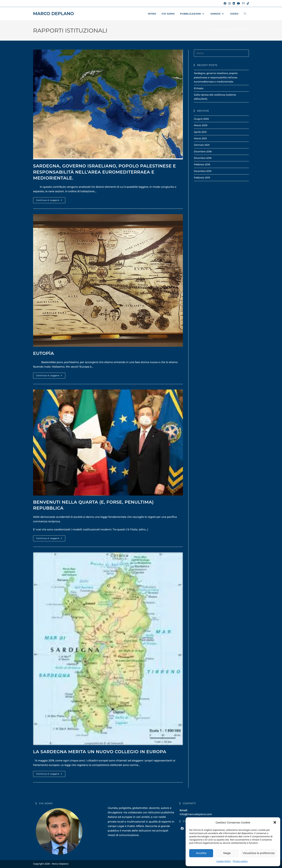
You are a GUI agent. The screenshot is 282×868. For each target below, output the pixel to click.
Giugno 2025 (201, 119)
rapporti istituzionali (237, 29)
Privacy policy (240, 861)
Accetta (201, 853)
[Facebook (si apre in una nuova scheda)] (225, 3)
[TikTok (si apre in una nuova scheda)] (247, 3)
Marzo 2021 (200, 138)
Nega (227, 853)
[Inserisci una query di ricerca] (221, 53)
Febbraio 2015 (202, 178)
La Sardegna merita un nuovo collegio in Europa (100, 752)
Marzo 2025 (201, 125)
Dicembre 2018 (203, 151)
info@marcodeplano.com (196, 814)
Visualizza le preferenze (259, 853)
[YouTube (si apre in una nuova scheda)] (238, 3)
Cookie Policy (224, 861)
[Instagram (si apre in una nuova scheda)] (229, 3)
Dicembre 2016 (203, 158)
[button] (275, 822)
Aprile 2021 (200, 132)
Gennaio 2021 (202, 145)
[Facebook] (182, 829)
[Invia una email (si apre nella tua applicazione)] (243, 3)
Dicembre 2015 (203, 171)
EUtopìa (44, 353)
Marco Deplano (54, 14)
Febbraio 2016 (202, 164)
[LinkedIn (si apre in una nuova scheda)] (234, 3)
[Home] (208, 29)
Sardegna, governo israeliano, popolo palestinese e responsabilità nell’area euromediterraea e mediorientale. (104, 172)
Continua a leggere (51, 201)
